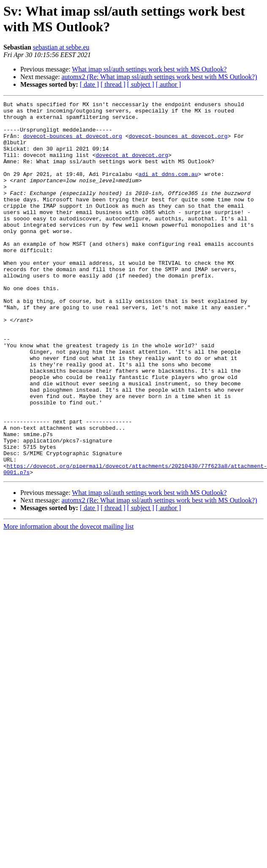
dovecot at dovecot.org (132, 166)
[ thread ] (113, 84)
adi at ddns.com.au (168, 189)
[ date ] (89, 84)
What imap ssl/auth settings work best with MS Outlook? (149, 69)
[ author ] (169, 84)
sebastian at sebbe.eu (61, 47)
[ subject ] (141, 84)
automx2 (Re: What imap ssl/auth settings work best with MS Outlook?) (159, 77)
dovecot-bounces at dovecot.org (73, 143)
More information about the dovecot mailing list (68, 601)
